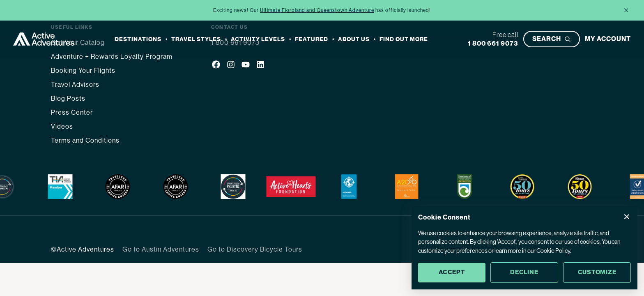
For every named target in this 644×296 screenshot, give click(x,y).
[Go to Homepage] (44, 39)
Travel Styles (196, 39)
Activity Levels (258, 39)
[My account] (608, 39)
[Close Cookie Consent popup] (627, 217)
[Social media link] (216, 66)
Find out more (404, 39)
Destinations (138, 39)
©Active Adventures (83, 249)
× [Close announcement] (626, 10)
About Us (354, 39)
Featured (312, 39)
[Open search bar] (552, 39)
